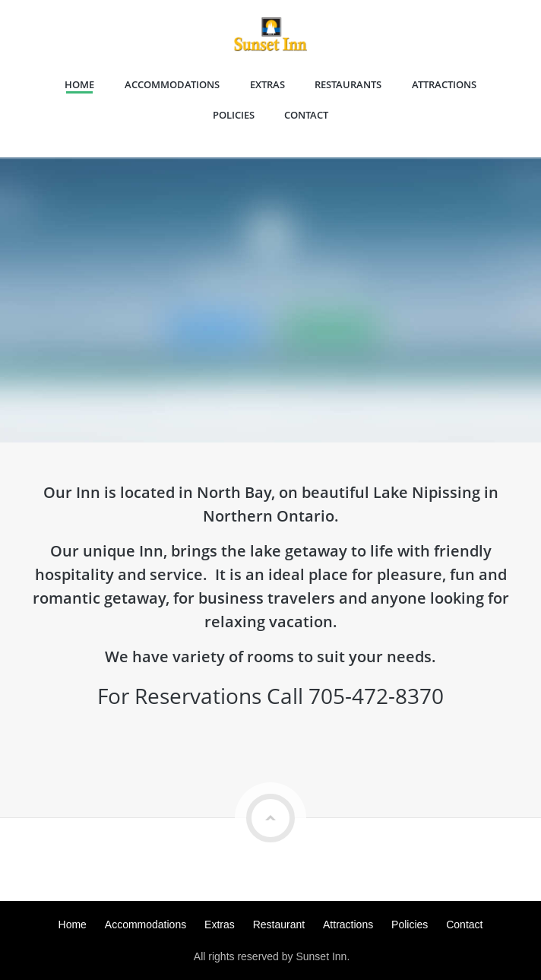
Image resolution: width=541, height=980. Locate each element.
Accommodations (172, 84)
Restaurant (279, 924)
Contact (306, 115)
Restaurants (348, 84)
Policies (234, 115)
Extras (267, 84)
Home (79, 84)
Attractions (444, 84)
